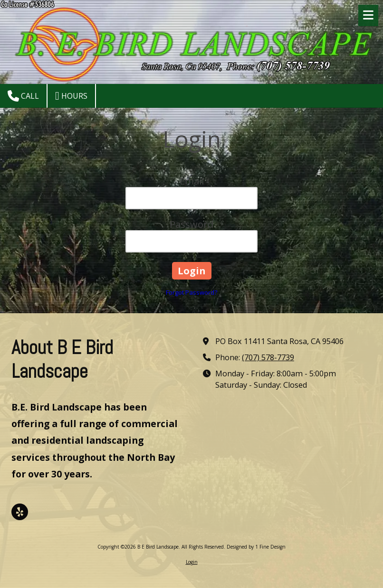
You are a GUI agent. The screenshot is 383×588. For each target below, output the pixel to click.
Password (191, 224)
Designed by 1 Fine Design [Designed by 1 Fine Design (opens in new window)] (256, 547)
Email (192, 181)
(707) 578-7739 (268, 357)
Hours (71, 96)
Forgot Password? (191, 292)
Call (23, 96)
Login (192, 562)
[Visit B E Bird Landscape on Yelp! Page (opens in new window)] (20, 512)
